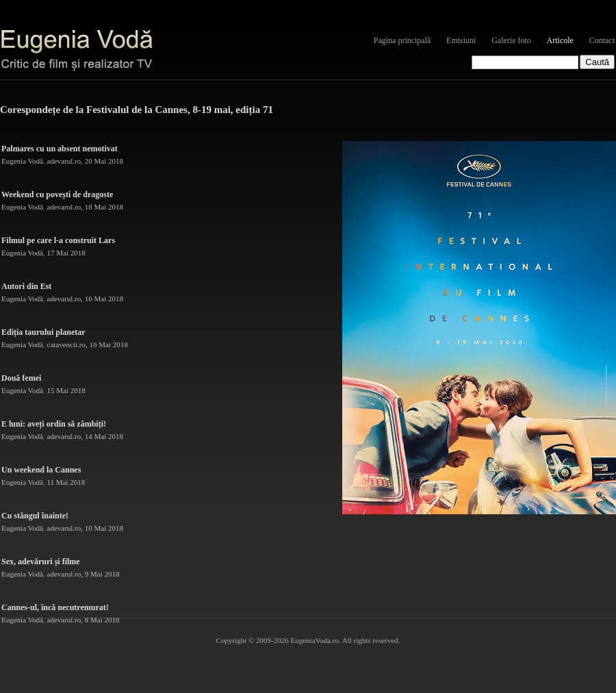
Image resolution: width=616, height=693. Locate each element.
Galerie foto (511, 40)
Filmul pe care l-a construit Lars (58, 240)
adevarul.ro (64, 161)
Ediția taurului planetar (43, 332)
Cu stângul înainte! (35, 516)
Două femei (21, 378)
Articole (560, 40)
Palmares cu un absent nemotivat (60, 149)
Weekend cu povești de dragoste (57, 194)
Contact (602, 40)
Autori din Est (26, 286)
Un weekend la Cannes (41, 470)
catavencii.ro (67, 344)
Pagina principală (402, 40)
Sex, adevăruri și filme (41, 562)
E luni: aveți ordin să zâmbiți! (54, 424)
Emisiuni (461, 40)
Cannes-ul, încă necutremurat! (55, 607)
